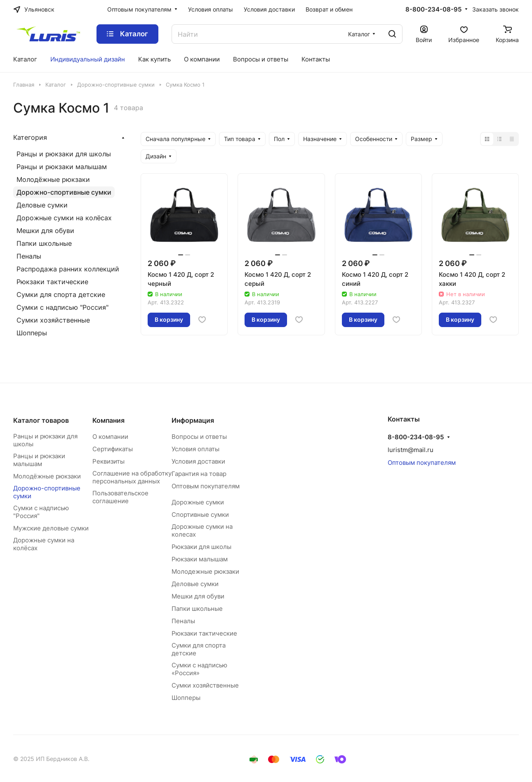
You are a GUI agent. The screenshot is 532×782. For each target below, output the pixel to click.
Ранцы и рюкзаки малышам (62, 167)
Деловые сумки (42, 205)
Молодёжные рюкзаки (53, 179)
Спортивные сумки (200, 515)
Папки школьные (44, 243)
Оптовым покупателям (206, 486)
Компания (108, 420)
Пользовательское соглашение (120, 497)
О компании (110, 437)
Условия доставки (198, 461)
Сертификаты (113, 449)
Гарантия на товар (199, 474)
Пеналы (29, 256)
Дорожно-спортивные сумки (64, 192)
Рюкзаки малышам (200, 559)
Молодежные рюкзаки (205, 571)
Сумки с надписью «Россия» (199, 669)
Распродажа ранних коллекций (68, 269)
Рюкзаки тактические (52, 282)
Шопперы (32, 333)
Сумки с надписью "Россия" (62, 307)
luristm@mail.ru (411, 450)
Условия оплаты (195, 449)
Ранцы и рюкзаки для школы (64, 154)
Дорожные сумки (198, 502)
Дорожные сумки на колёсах (64, 218)
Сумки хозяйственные (53, 320)
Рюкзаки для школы (201, 547)
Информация (193, 420)
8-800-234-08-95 (433, 9)
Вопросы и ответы (199, 437)
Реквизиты (108, 461)
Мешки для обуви (45, 231)
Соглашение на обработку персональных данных (132, 477)
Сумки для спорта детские (61, 294)
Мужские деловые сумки (51, 528)
